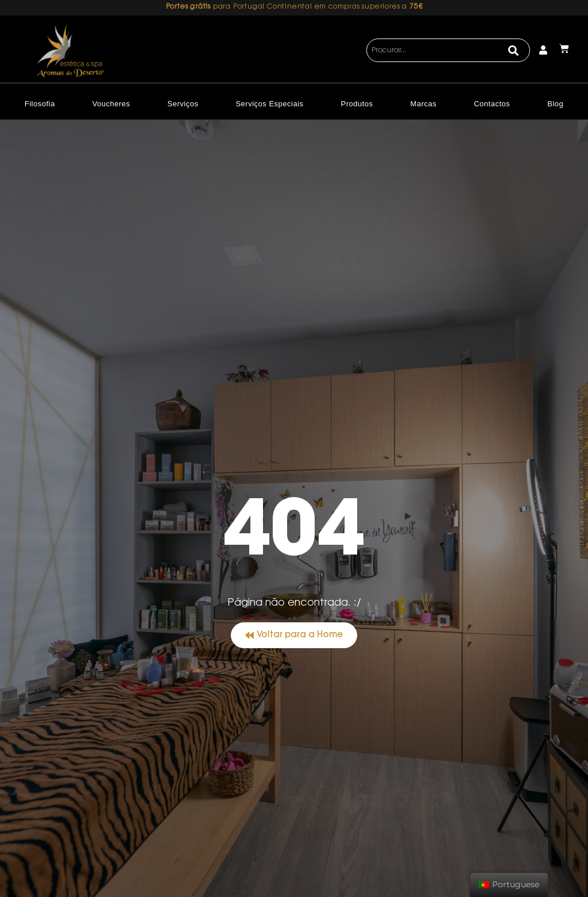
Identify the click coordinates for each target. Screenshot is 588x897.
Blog (555, 104)
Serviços (183, 104)
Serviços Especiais (269, 104)
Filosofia (40, 104)
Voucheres (111, 104)
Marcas (424, 104)
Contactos (492, 104)
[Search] (514, 51)
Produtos (357, 104)
